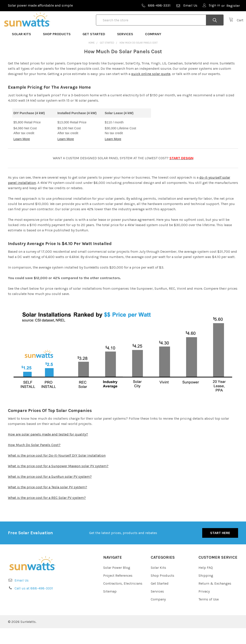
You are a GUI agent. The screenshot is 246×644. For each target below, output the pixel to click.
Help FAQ (206, 583)
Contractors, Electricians (123, 599)
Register (233, 6)
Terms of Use (209, 615)
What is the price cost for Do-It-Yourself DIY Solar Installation (57, 471)
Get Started (96, 50)
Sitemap (110, 607)
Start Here (220, 549)
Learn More (22, 155)
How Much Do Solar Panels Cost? (34, 461)
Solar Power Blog (117, 583)
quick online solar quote (151, 90)
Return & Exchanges (215, 599)
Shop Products (59, 50)
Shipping (206, 591)
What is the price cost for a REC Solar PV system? (47, 513)
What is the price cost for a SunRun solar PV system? (50, 492)
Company (155, 50)
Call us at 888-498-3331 (34, 604)
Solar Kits (23, 50)
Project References (118, 591)
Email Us (187, 5)
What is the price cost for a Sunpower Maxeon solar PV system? (58, 482)
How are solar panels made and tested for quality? (48, 450)
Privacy (204, 607)
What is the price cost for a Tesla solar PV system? (48, 503)
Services (127, 50)
